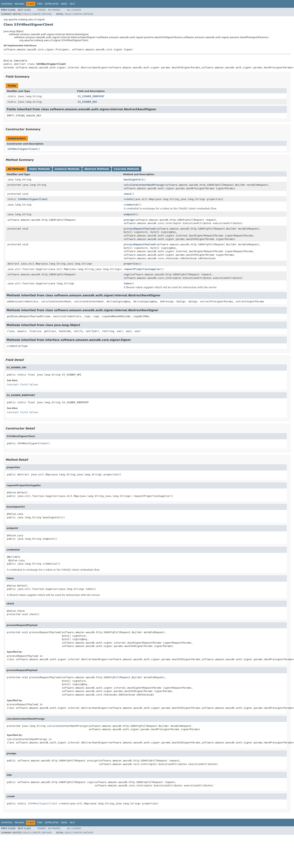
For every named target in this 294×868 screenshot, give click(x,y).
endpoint (130, 214)
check (127, 194)
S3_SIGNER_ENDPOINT (91, 96)
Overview (7, 4)
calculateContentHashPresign (144, 185)
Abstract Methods (97, 169)
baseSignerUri (133, 180)
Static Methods (39, 169)
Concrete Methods (127, 169)
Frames (42, 10)
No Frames (54, 10)
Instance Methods (67, 169)
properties (131, 264)
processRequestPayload (139, 229)
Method (47, 14)
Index (64, 4)
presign (129, 220)
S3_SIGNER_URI (87, 102)
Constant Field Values (22, 385)
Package (19, 4)
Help (72, 4)
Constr (36, 14)
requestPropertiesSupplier (142, 269)
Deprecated (52, 4)
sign (127, 274)
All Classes (74, 10)
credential (131, 205)
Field (26, 14)
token (127, 283)
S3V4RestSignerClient (22, 149)
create (128, 199)
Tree (40, 4)
